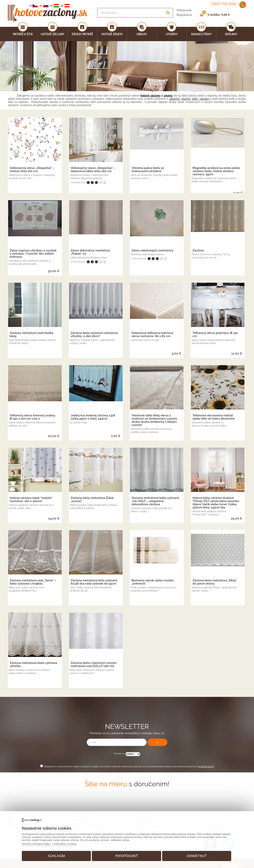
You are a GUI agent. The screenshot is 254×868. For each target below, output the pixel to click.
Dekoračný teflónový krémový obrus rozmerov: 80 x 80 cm (152, 335)
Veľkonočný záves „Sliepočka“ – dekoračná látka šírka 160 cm (93, 170)
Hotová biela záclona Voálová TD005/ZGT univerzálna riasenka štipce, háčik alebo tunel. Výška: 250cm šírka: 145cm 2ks (216, 503)
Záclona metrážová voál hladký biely (32, 335)
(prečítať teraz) (206, 766)
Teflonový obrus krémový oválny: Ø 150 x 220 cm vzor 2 (33, 417)
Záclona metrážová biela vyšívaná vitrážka (33, 664)
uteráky (204, 99)
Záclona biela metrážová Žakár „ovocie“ (92, 499)
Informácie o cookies (71, 843)
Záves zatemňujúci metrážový (152, 250)
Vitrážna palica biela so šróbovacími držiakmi (148, 170)
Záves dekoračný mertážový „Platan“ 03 (90, 252)
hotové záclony (150, 96)
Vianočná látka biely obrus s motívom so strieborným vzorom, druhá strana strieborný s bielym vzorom (155, 420)
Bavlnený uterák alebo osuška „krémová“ (153, 582)
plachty (186, 99)
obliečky (174, 99)
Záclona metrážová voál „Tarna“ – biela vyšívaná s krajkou (33, 582)
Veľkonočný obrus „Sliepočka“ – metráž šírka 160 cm (32, 170)
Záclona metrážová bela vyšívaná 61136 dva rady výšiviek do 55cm (94, 582)
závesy (168, 96)
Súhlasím (59, 855)
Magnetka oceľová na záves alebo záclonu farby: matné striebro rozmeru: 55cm (216, 171)
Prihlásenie (184, 10)
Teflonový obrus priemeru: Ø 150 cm (215, 335)
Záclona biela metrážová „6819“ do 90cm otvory (215, 582)
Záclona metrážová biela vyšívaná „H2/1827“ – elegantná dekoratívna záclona (155, 501)
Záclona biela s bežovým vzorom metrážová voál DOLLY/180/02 (94, 664)
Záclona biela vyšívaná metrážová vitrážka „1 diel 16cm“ (94, 335)
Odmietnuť (194, 855)
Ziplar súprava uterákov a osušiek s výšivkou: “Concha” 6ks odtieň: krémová (33, 254)
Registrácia (184, 15)
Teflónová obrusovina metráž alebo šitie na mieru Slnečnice (214, 417)
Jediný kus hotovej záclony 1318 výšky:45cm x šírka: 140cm (93, 417)
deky (195, 99)
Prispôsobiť (127, 855)
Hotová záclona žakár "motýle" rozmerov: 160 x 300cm (31, 499)
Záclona (198, 250)
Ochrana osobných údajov (40, 843)
